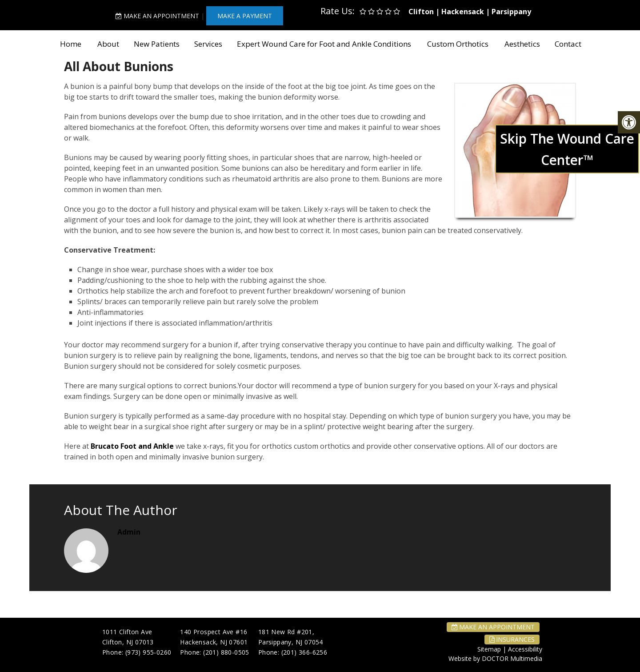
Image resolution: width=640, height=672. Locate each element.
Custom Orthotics (458, 44)
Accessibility (525, 649)
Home (71, 44)
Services (208, 44)
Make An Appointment (157, 16)
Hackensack (463, 12)
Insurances (512, 639)
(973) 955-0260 (148, 652)
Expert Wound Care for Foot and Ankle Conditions (324, 44)
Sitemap (489, 649)
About (108, 44)
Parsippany (511, 12)
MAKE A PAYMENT (245, 16)
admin (129, 532)
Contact (568, 44)
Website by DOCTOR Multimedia (495, 658)
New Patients (157, 44)
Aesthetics (522, 44)
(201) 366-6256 (304, 652)
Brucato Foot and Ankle (132, 446)
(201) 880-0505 (226, 652)
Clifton (421, 12)
